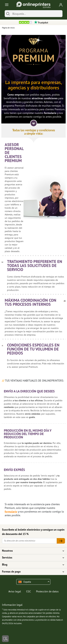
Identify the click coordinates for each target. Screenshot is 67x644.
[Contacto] (5, 639)
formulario (50, 113)
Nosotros (31, 551)
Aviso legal (15, 591)
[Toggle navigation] (6, 5)
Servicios (31, 558)
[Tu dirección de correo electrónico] (29, 541)
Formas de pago (31, 572)
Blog (31, 565)
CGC (29, 591)
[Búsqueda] (37, 14)
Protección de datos (47, 591)
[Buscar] (8, 14)
